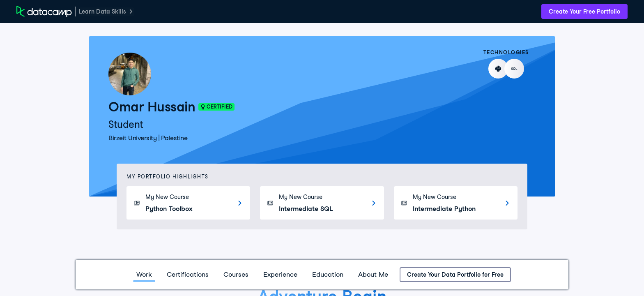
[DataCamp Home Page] (44, 12)
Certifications (188, 274)
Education (328, 274)
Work (144, 274)
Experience (280, 274)
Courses (236, 274)
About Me (373, 274)
